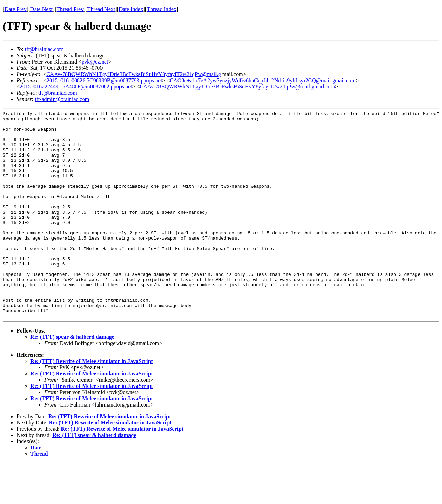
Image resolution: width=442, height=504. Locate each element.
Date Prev (16, 9)
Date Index (131, 9)
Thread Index (162, 9)
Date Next (42, 9)
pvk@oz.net (95, 62)
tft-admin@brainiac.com (62, 99)
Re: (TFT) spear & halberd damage (72, 378)
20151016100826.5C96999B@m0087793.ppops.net (104, 80)
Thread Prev (70, 9)
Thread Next (101, 9)
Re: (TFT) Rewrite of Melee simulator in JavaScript (92, 403)
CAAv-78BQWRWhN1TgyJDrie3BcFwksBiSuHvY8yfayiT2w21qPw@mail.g (134, 74)
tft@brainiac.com (44, 49)
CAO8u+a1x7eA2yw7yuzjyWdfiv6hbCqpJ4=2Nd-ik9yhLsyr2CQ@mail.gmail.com (263, 80)
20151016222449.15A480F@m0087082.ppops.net (76, 87)
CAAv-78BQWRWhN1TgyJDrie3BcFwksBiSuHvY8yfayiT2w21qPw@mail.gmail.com (237, 87)
